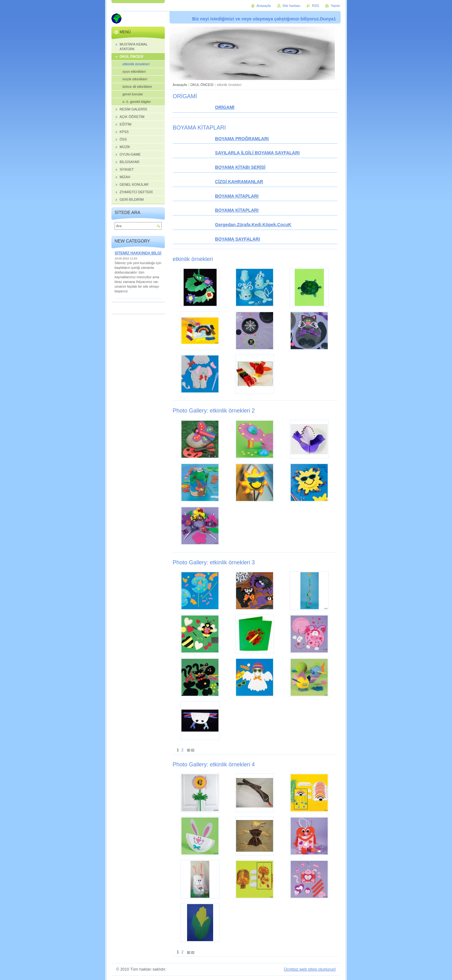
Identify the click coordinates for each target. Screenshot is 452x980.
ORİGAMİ (225, 107)
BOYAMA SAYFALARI (237, 239)
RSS (315, 6)
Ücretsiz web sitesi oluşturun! (310, 969)
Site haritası (291, 6)
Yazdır (335, 6)
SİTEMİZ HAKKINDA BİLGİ (138, 253)
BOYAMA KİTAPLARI (237, 196)
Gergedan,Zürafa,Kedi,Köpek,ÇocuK (253, 225)
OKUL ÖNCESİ (202, 85)
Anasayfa (180, 85)
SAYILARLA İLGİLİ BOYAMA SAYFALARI (257, 153)
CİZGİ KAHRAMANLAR (239, 182)
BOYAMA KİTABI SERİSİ (240, 167)
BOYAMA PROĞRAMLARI (242, 139)
